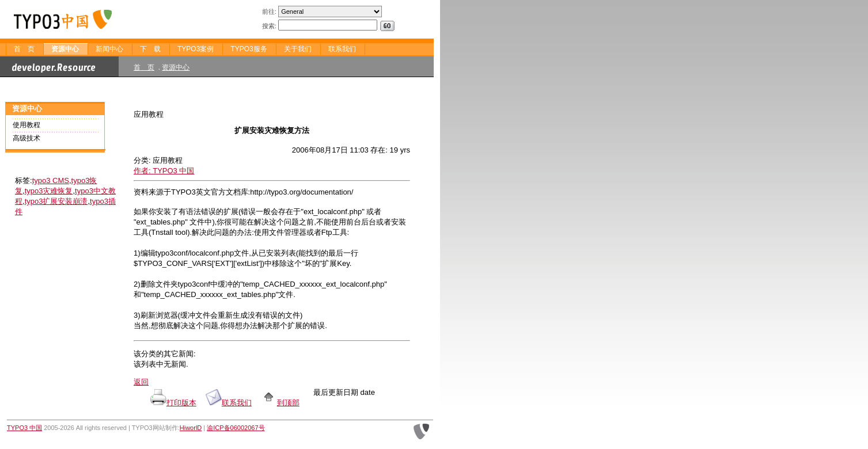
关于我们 (298, 49)
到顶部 (280, 403)
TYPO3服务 (249, 49)
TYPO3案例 (196, 49)
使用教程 (26, 125)
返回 (141, 382)
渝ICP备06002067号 (236, 428)
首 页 (24, 49)
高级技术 (26, 138)
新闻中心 (109, 49)
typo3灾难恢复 (49, 191)
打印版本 (181, 403)
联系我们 (342, 49)
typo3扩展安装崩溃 (56, 201)
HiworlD (191, 428)
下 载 (150, 49)
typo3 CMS (51, 180)
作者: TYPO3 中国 (164, 171)
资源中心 (65, 49)
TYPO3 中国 (24, 428)
